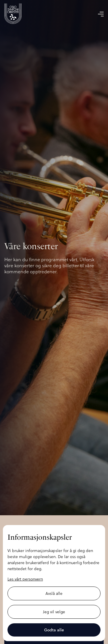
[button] (101, 14)
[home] (13, 14)
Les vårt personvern (25, 579)
